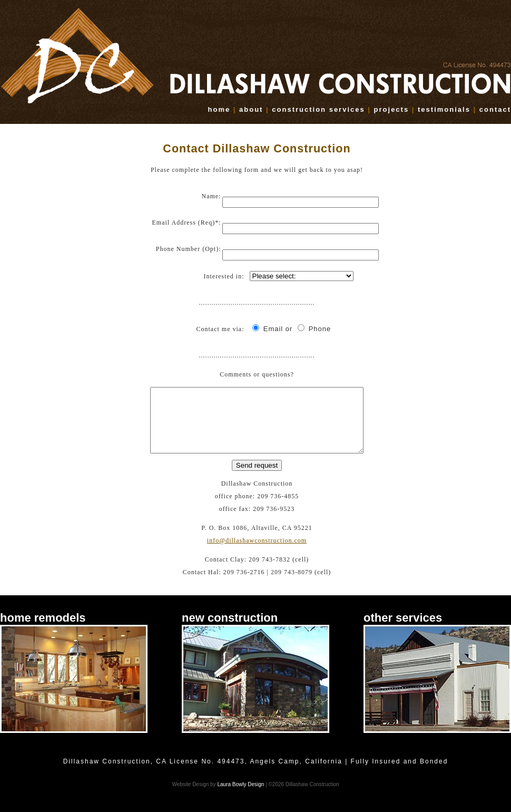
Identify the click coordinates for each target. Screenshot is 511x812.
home (219, 109)
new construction (230, 630)
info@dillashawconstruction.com (257, 553)
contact (495, 109)
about (251, 109)
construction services (318, 109)
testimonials (444, 109)
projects (392, 109)
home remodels (43, 630)
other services (403, 630)
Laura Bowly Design (240, 797)
